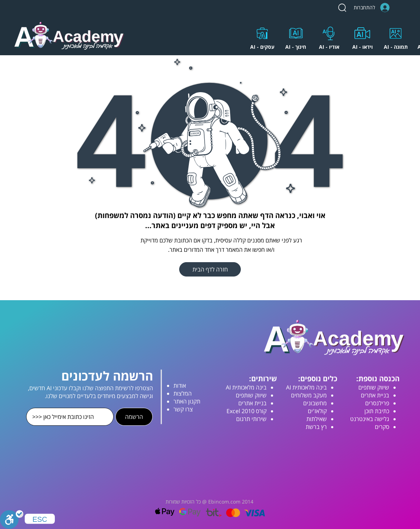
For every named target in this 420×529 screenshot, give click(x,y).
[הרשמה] (134, 417)
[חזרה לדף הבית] (210, 269)
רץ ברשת (316, 427)
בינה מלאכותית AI (306, 387)
